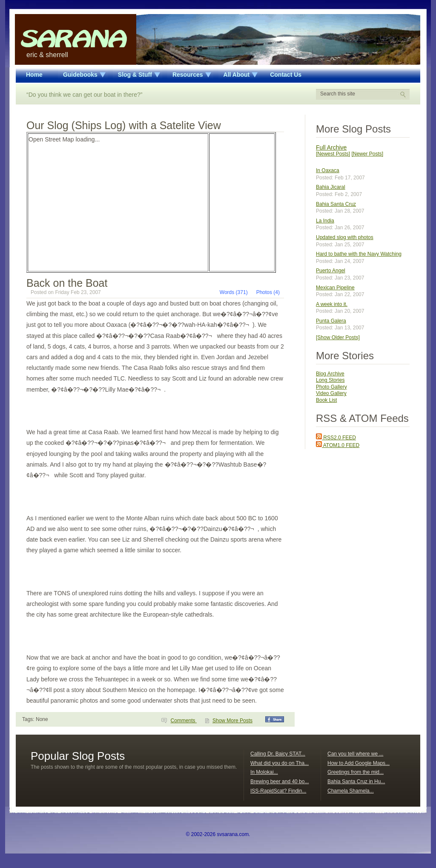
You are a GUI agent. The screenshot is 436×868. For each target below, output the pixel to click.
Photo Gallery (331, 387)
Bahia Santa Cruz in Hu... (356, 781)
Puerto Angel (331, 271)
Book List (326, 400)
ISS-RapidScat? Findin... (278, 791)
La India (325, 221)
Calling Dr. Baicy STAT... (278, 754)
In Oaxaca (328, 170)
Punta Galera (331, 321)
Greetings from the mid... (356, 772)
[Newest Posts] (333, 154)
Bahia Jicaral (331, 187)
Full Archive (331, 147)
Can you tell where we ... (355, 754)
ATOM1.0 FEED (338, 445)
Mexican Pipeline (335, 288)
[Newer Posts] (367, 154)
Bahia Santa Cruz (336, 204)
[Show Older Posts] (338, 337)
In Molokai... (264, 772)
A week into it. (332, 304)
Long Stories (330, 380)
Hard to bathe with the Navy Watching (359, 254)
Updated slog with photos (345, 237)
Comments (184, 721)
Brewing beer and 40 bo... (280, 781)
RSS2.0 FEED (336, 438)
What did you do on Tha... (280, 763)
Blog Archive (330, 374)
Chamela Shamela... (351, 791)
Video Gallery (331, 393)
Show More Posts (232, 721)
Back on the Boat (67, 283)
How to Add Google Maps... (359, 763)
